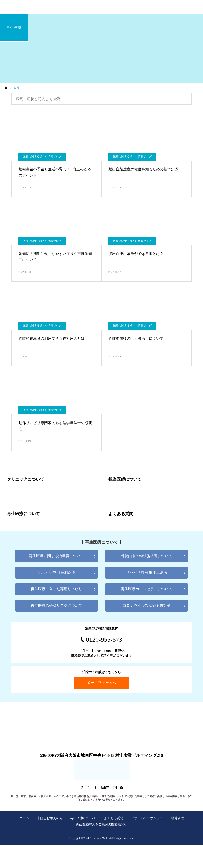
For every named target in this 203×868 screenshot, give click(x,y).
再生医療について (83, 818)
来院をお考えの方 (50, 818)
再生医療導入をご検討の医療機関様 (102, 824)
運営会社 (177, 818)
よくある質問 (114, 818)
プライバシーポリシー (147, 818)
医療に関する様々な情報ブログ (42, 156)
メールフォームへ (102, 683)
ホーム (24, 818)
